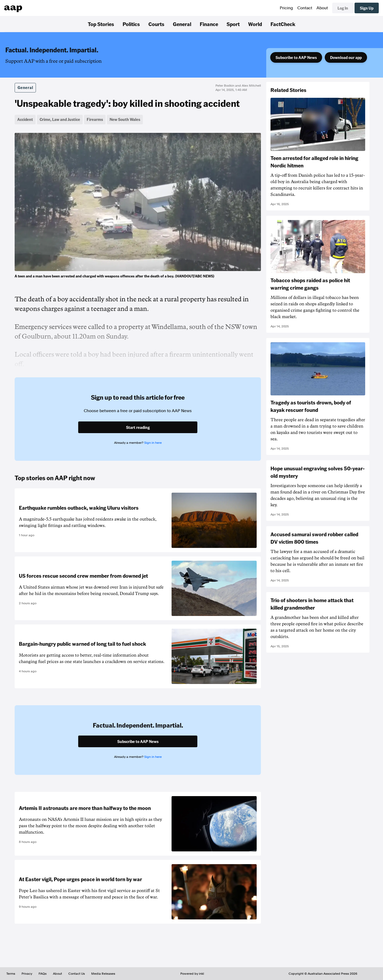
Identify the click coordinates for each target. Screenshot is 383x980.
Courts (156, 24)
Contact (305, 8)
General (182, 24)
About (322, 8)
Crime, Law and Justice (60, 119)
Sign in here (153, 443)
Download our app (346, 57)
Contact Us (77, 974)
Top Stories (101, 24)
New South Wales (125, 119)
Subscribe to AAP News (296, 57)
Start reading (138, 427)
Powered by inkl (192, 974)
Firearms (95, 119)
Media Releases (103, 974)
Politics (131, 24)
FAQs (43, 974)
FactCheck (283, 24)
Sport (233, 24)
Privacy (27, 974)
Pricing (286, 8)
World (255, 24)
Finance (209, 24)
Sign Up (367, 8)
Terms (11, 974)
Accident (25, 119)
